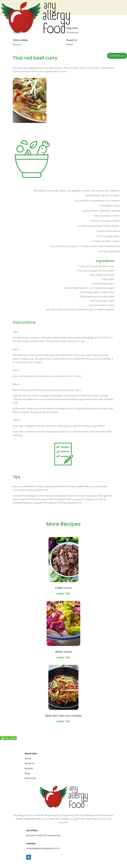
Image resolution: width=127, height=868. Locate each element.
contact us (117, 56)
